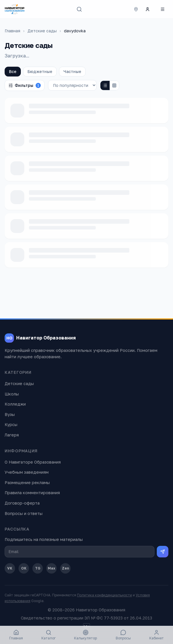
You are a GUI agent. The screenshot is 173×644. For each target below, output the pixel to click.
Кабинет (157, 635)
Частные (72, 71)
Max (51, 568)
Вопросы (123, 635)
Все (13, 71)
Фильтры (25, 85)
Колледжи (15, 404)
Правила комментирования (32, 493)
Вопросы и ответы (24, 513)
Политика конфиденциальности (104, 595)
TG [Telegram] (38, 568)
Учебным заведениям (27, 472)
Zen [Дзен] (66, 568)
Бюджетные (40, 71)
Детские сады (42, 31)
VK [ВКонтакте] (10, 568)
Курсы (11, 424)
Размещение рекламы (27, 482)
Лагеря (12, 435)
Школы (12, 394)
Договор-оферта (22, 503)
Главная (12, 31)
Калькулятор (85, 635)
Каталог (48, 635)
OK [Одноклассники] (24, 568)
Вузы (10, 414)
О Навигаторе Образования (33, 462)
